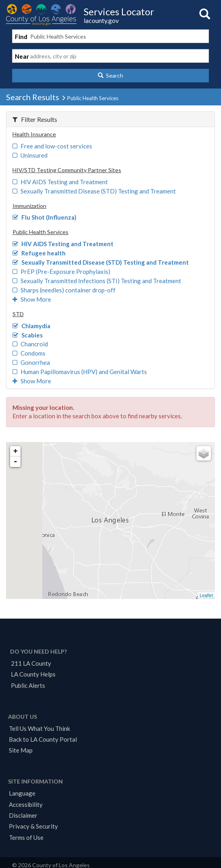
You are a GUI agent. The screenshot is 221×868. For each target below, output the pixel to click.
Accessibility (26, 804)
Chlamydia (31, 326)
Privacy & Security (33, 826)
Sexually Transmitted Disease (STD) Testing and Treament (94, 191)
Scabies (28, 335)
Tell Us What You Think (39, 728)
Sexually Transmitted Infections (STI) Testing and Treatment (97, 281)
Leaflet (206, 595)
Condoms (29, 353)
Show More (32, 299)
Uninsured (30, 155)
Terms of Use (26, 837)
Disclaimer (23, 815)
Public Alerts (28, 685)
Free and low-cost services (52, 146)
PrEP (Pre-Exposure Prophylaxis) (61, 272)
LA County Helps (33, 674)
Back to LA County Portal (43, 739)
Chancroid (30, 344)
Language (22, 793)
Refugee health (39, 253)
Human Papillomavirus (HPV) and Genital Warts (80, 372)
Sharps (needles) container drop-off (64, 290)
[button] (110, 76)
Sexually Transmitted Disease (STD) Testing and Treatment (101, 262)
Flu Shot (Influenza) (44, 217)
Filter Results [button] (35, 119)
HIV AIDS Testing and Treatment (60, 182)
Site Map (21, 750)
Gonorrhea (31, 362)
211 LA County (31, 663)
